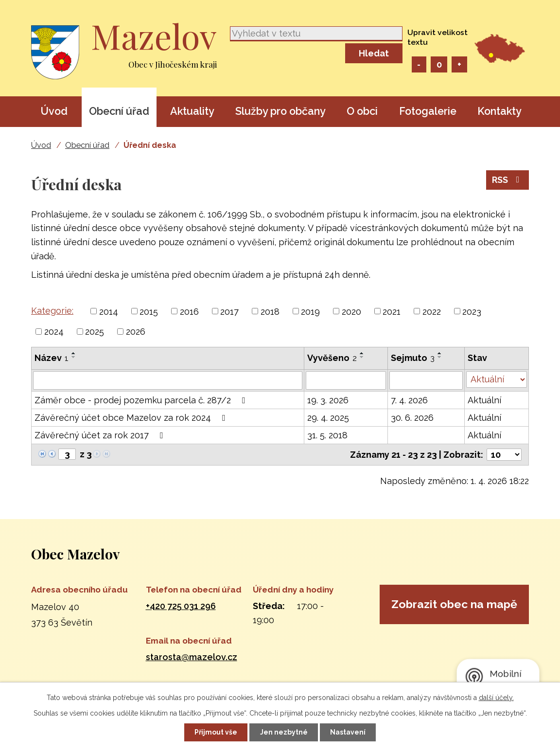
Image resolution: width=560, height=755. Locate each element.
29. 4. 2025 (328, 418)
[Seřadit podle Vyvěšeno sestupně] (362, 357)
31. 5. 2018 (327, 435)
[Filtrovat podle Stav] (497, 379)
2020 (351, 311)
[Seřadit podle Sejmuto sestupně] (440, 357)
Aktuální (484, 400)
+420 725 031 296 (181, 606)
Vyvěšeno (332, 358)
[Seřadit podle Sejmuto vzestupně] (440, 353)
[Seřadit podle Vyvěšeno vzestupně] (362, 353)
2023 (472, 311)
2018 (270, 311)
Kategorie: (52, 311)
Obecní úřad (119, 111)
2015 (149, 311)
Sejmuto (413, 358)
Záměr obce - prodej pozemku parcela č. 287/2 (142, 400)
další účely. (496, 697)
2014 (109, 311)
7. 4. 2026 (409, 400)
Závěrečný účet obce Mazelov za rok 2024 (132, 418)
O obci (362, 111)
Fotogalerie (428, 111)
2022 (432, 311)
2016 (189, 311)
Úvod (54, 111)
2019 (310, 311)
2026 (136, 332)
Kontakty (499, 111)
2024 (54, 332)
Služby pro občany (280, 111)
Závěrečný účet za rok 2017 (101, 435)
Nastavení (349, 732)
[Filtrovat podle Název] (168, 380)
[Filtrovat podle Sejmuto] (426, 380)
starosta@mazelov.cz (192, 657)
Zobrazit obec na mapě (454, 613)
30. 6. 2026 (412, 418)
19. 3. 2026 (328, 400)
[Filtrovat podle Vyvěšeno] (346, 380)
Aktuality (192, 111)
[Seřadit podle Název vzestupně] (74, 353)
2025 (95, 332)
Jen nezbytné (284, 732)
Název (52, 358)
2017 (229, 311)
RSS (508, 181)
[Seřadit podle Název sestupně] (74, 357)
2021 (392, 311)
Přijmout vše (215, 732)
